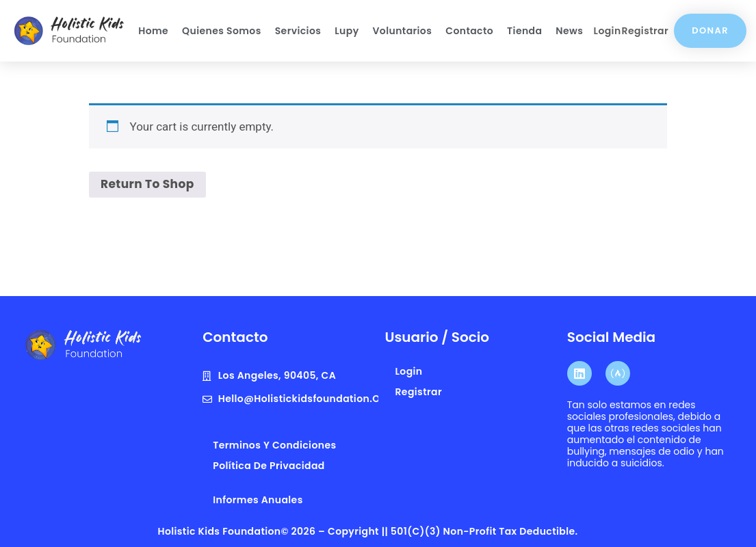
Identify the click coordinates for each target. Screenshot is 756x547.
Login (608, 31)
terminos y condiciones (274, 445)
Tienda (524, 31)
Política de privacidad (269, 466)
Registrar (645, 31)
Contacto (469, 31)
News (569, 31)
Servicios (298, 31)
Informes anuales (258, 500)
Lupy (347, 31)
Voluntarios (403, 31)
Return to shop (147, 184)
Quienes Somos (222, 31)
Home (153, 31)
